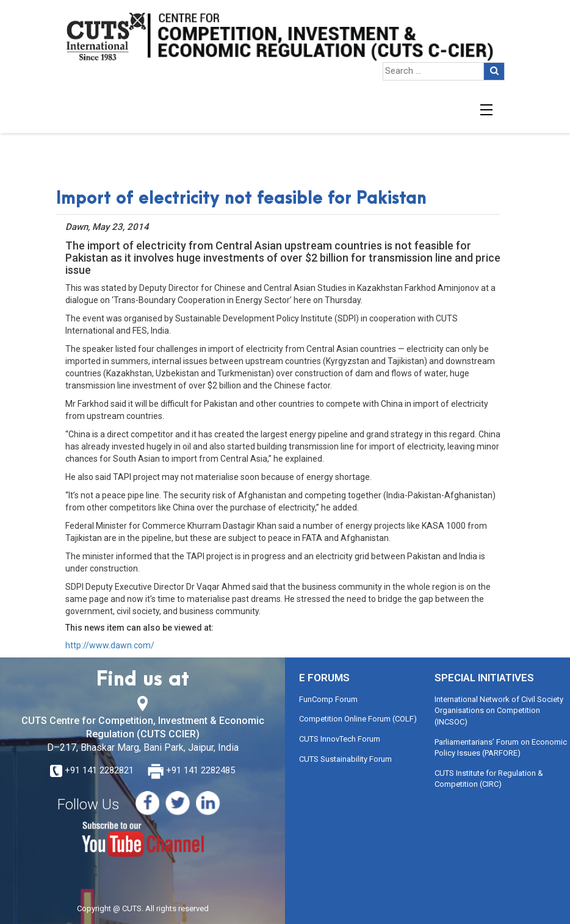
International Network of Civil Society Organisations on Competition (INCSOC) (499, 711)
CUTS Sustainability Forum (345, 759)
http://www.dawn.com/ (110, 645)
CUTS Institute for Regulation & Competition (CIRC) (489, 779)
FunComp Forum (328, 699)
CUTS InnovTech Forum (340, 739)
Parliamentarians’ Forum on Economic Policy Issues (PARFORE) (501, 748)
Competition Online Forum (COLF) (358, 719)
